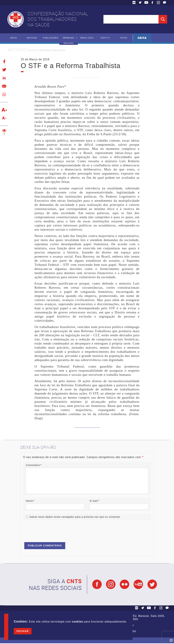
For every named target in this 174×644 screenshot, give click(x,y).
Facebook (152, 3)
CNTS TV (105, 38)
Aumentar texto (4, 110)
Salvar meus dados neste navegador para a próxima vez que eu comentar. (75, 518)
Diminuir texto (4, 118)
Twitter (140, 3)
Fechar (23, 631)
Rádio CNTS (87, 38)
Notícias (32, 38)
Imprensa (69, 38)
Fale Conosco (165, 3)
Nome (30, 501)
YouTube (146, 3)
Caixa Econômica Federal (142, 38)
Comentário (34, 465)
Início (14, 38)
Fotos (124, 38)
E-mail (94, 501)
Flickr (134, 3)
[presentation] (49, 530)
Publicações (51, 38)
